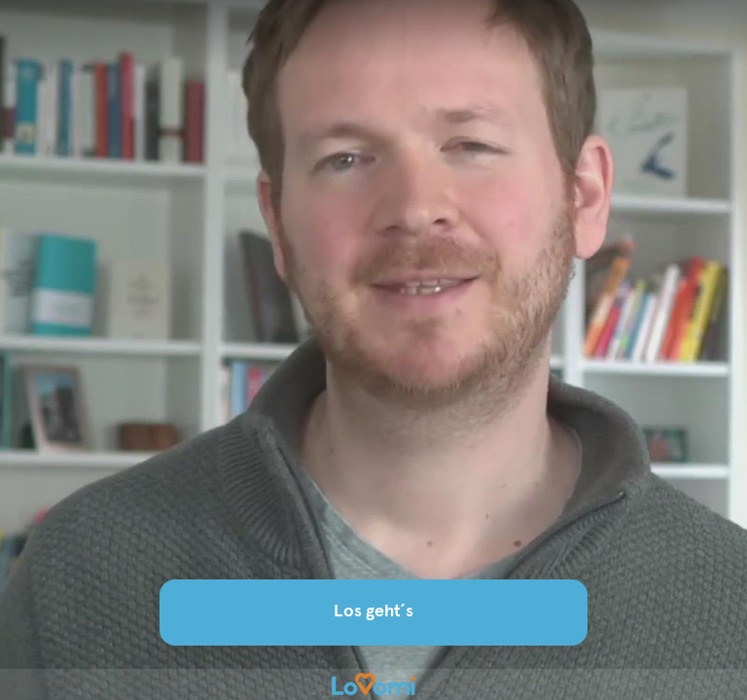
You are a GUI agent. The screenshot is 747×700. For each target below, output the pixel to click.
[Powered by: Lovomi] (373, 684)
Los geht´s (373, 612)
